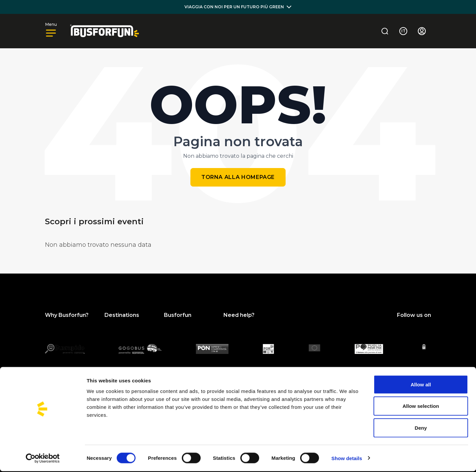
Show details (347, 459)
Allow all (421, 385)
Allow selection (421, 407)
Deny (421, 429)
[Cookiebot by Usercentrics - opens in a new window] (43, 459)
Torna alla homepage (238, 177)
